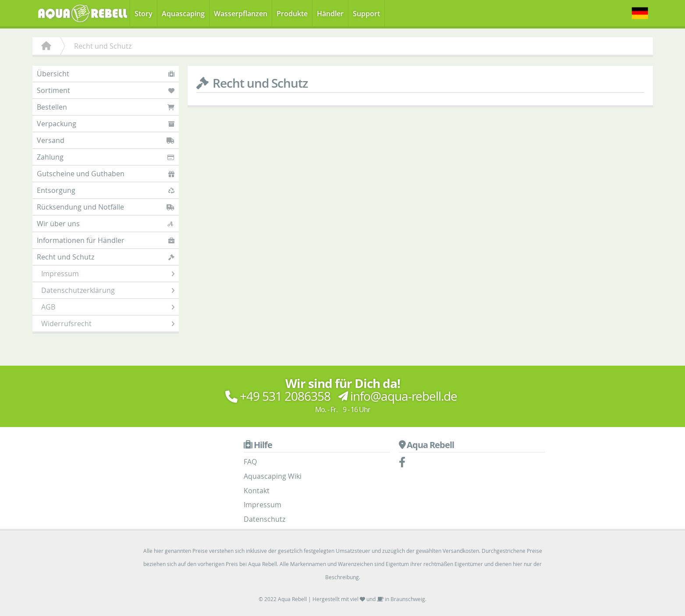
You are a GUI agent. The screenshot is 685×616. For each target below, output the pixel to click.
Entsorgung (106, 190)
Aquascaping (183, 14)
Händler (330, 14)
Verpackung (106, 124)
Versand (106, 140)
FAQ (250, 462)
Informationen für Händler (106, 240)
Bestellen (106, 107)
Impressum (108, 274)
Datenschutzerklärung (108, 290)
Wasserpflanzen (241, 14)
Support (366, 14)
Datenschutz (264, 519)
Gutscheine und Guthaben (106, 174)
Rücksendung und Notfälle (106, 207)
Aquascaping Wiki (273, 476)
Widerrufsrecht (108, 324)
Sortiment (106, 90)
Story (144, 14)
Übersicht (106, 74)
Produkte (292, 14)
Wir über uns (106, 224)
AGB (108, 307)
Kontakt (257, 491)
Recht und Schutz (106, 257)
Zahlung (106, 157)
